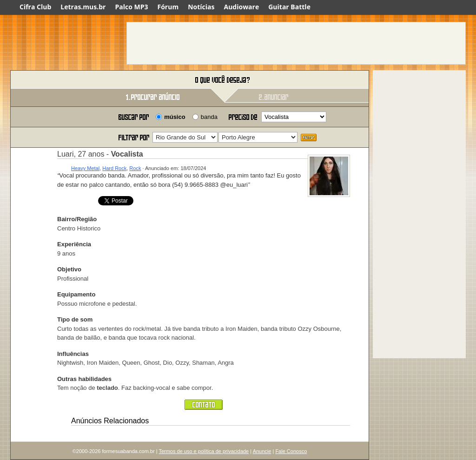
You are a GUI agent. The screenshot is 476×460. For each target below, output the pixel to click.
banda (209, 117)
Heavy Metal (85, 168)
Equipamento (76, 294)
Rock (135, 168)
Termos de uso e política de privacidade (204, 451)
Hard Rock (114, 168)
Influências (73, 354)
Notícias (201, 7)
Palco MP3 (131, 7)
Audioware (241, 7)
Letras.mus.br (83, 7)
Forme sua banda (59, 80)
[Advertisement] (296, 43)
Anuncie (262, 451)
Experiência (74, 244)
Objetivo (69, 269)
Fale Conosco (291, 451)
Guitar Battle (289, 7)
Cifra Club (35, 7)
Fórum (168, 7)
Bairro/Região (77, 219)
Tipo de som (75, 319)
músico (175, 117)
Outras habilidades (84, 379)
